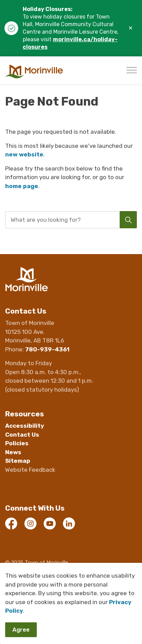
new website (24, 154)
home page (22, 186)
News (13, 452)
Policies (17, 443)
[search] (70, 220)
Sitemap (18, 461)
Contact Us (22, 435)
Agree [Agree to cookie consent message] (21, 630)
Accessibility (25, 426)
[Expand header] (132, 70)
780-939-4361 (47, 349)
